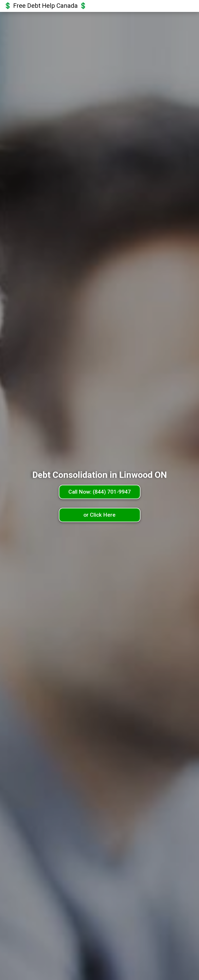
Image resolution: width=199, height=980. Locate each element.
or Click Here (99, 515)
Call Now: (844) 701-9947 (100, 492)
